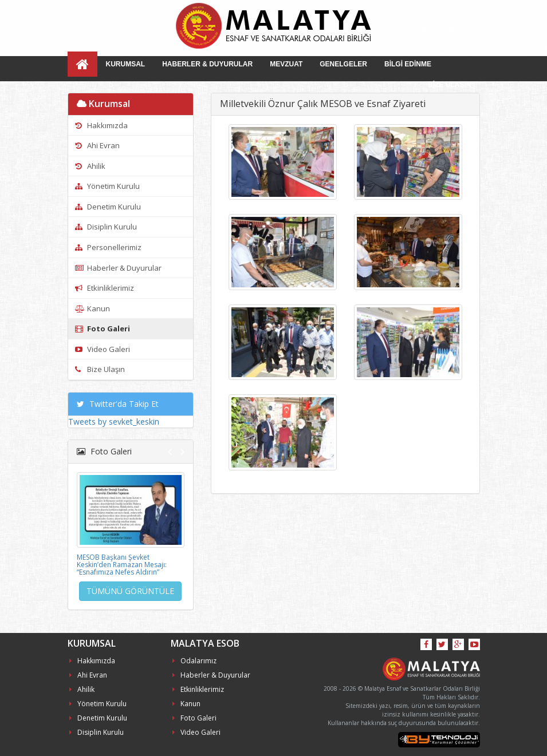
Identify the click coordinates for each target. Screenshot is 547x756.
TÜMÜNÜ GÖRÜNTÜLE (130, 591)
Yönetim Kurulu (107, 186)
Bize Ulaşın (100, 369)
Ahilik (90, 166)
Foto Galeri (103, 328)
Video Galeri (103, 349)
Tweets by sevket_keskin (114, 421)
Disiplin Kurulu (106, 227)
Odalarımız (194, 661)
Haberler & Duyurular (118, 268)
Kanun (93, 308)
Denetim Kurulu (108, 207)
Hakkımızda (101, 125)
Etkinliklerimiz (105, 288)
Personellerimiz (108, 247)
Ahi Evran (97, 145)
